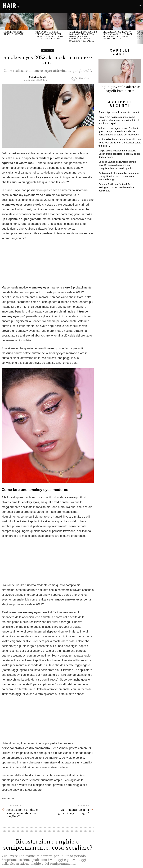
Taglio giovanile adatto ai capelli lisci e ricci (120, 89)
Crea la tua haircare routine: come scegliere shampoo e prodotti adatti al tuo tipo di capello (50, 35)
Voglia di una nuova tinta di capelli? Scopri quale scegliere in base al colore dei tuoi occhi (119, 154)
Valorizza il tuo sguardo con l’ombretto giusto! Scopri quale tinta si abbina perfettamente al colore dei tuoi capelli (83, 37)
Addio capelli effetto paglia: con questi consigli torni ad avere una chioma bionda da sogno (119, 176)
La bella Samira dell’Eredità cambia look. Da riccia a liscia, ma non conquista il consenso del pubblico (117, 165)
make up (9, 799)
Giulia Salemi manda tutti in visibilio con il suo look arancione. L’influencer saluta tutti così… (118, 35)
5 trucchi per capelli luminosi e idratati (13, 33)
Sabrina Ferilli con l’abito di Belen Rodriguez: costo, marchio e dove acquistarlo (116, 187)
